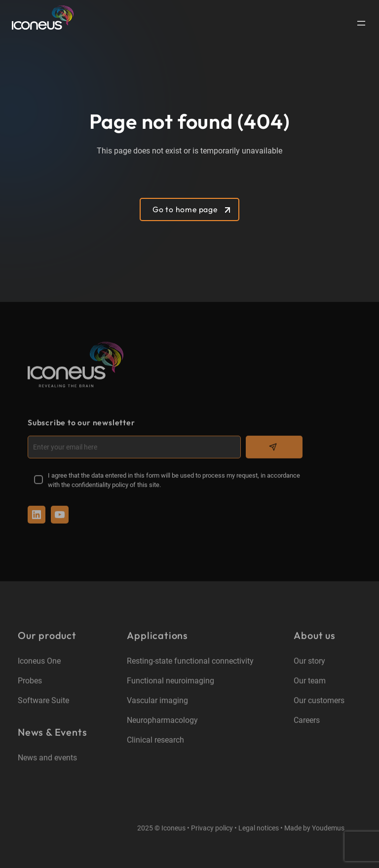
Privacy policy (212, 829)
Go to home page (185, 209)
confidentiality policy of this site (115, 485)
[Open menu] (361, 23)
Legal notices (259, 829)
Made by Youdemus (314, 829)
